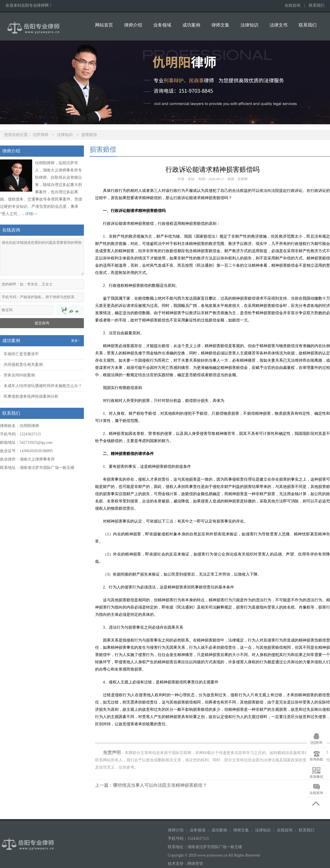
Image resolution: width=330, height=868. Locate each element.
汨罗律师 (41, 135)
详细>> (31, 214)
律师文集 (220, 25)
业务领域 (162, 25)
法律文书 (279, 25)
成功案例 (191, 25)
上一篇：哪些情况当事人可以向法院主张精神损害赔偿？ (151, 785)
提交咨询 (42, 323)
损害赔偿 (89, 135)
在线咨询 (293, 5)
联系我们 (317, 5)
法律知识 (249, 25)
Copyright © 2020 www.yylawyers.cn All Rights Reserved (214, 855)
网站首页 (104, 25)
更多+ (75, 341)
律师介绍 (133, 25)
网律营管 (195, 864)
